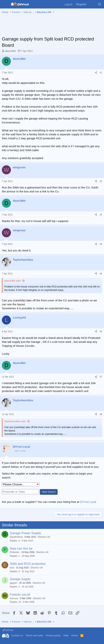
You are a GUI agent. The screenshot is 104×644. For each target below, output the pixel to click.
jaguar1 (14, 583)
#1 (101, 73)
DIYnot (8, 630)
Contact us (17, 635)
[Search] (100, 4)
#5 (101, 274)
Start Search (49, 492)
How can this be (21, 549)
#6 (101, 332)
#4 (101, 244)
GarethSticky (16, 537)
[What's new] (92, 4)
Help (66, 635)
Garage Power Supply (25, 533)
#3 (101, 215)
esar (12, 568)
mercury (14, 598)
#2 (101, 181)
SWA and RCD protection (28, 564)
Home (74, 635)
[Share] (96, 73)
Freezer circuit (20, 595)
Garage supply (20, 579)
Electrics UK (44, 537)
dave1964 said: (13, 281)
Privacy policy (53, 635)
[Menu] (5, 4)
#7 (101, 377)
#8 (101, 414)
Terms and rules (34, 635)
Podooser (15, 552)
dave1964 (10, 51)
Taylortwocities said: (15, 421)
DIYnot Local (88, 502)
